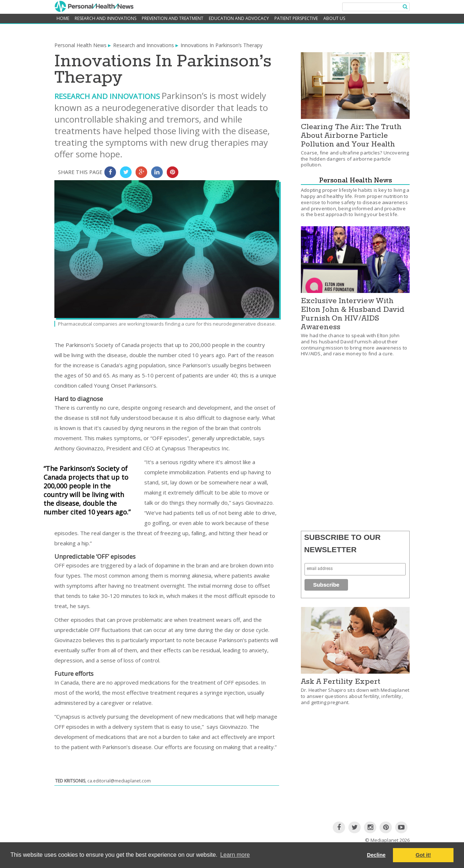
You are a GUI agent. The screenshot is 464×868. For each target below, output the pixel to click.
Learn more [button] (235, 855)
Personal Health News (80, 45)
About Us (334, 18)
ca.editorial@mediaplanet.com (119, 781)
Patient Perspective (296, 18)
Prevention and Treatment (173, 18)
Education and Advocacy (239, 18)
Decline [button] (376, 855)
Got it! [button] (423, 855)
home (63, 18)
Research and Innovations (105, 18)
